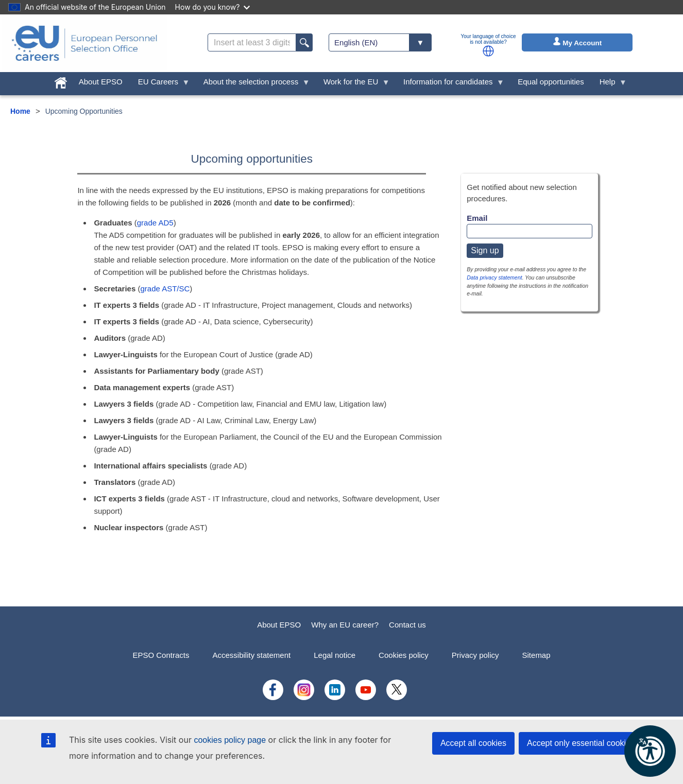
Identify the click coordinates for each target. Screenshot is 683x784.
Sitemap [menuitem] (536, 655)
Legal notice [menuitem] (335, 655)
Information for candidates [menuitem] (450, 84)
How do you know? (213, 7)
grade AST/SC (165, 289)
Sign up (485, 250)
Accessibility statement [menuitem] (251, 655)
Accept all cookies (473, 743)
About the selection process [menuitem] (253, 84)
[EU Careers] (84, 43)
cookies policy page (230, 740)
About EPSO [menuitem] (101, 82)
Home (20, 111)
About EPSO (279, 625)
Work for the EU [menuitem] (353, 84)
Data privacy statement (494, 277)
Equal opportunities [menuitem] (551, 82)
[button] (488, 51)
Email (477, 218)
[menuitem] (61, 81)
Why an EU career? (345, 625)
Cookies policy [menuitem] (404, 655)
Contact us (407, 625)
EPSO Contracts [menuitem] (161, 655)
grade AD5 (155, 223)
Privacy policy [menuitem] (475, 655)
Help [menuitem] (609, 84)
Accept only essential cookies (581, 743)
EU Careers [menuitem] (160, 84)
